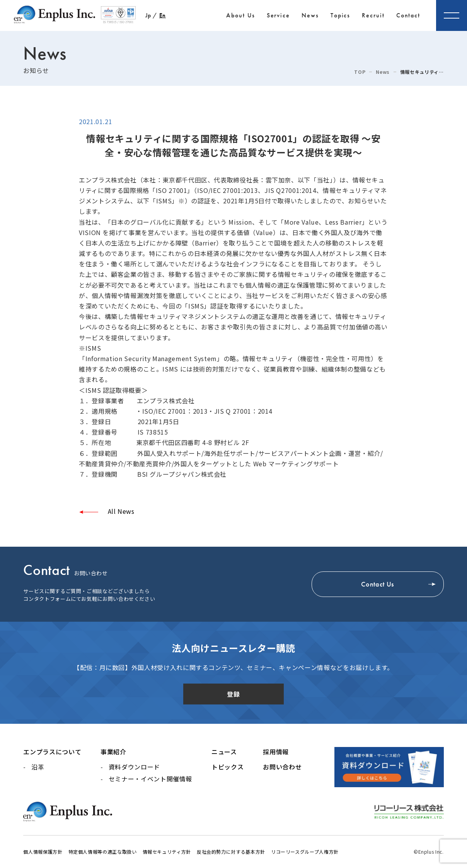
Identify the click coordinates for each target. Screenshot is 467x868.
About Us (240, 15)
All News (120, 511)
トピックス (228, 767)
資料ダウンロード (134, 767)
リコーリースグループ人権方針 (305, 852)
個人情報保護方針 (43, 852)
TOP (360, 72)
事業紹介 (113, 752)
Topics (341, 15)
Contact (408, 15)
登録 (233, 694)
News (310, 15)
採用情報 (276, 752)
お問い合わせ (282, 767)
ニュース (224, 752)
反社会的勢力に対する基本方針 (231, 852)
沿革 (38, 767)
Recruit (373, 15)
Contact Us (377, 584)
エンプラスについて (52, 752)
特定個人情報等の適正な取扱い (103, 852)
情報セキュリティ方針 (167, 852)
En (163, 15)
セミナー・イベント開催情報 (150, 779)
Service (278, 15)
